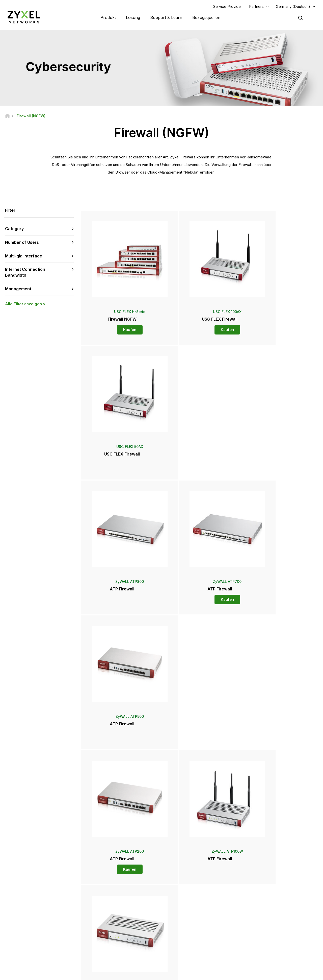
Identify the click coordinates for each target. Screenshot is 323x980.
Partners (256, 7)
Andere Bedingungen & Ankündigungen (127, 919)
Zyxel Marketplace (188, 885)
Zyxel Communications (268, 956)
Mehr (200, 751)
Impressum (130, 974)
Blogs (178, 931)
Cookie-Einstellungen (302, 974)
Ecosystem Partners (265, 902)
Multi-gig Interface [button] (24, 256)
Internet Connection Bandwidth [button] (25, 273)
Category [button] (14, 229)
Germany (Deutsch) (293, 7)
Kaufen (121, 327)
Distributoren (184, 894)
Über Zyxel (259, 923)
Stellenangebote (263, 931)
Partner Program (263, 894)
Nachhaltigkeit (261, 939)
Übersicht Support (111, 885)
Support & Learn (166, 18)
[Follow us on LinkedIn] (11, 941)
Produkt (108, 18)
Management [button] (18, 289)
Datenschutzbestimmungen (254, 974)
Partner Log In (261, 885)
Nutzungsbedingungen (205, 974)
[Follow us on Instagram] (37, 941)
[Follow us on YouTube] (24, 941)
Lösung (133, 18)
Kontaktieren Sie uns (162, 847)
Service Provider (228, 7)
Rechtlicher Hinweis (163, 974)
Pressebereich (188, 906)
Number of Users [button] (22, 243)
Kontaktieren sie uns (57, 910)
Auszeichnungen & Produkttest (197, 923)
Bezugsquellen (206, 18)
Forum (103, 894)
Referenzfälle (261, 948)
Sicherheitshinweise (113, 910)
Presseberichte (186, 914)
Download (105, 902)
